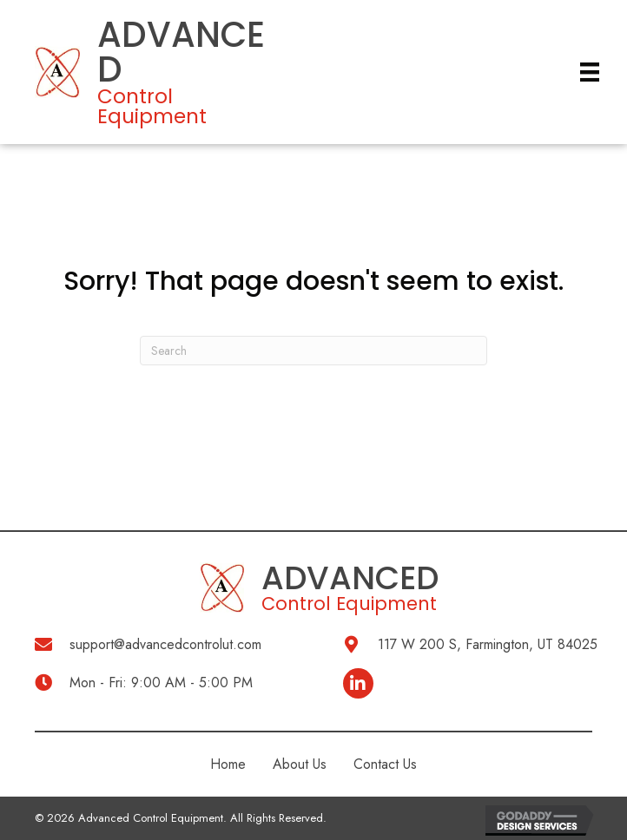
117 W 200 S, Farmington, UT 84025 (488, 644)
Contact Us (385, 764)
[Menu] (590, 72)
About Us (300, 764)
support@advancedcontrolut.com (165, 644)
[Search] (313, 351)
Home (228, 764)
